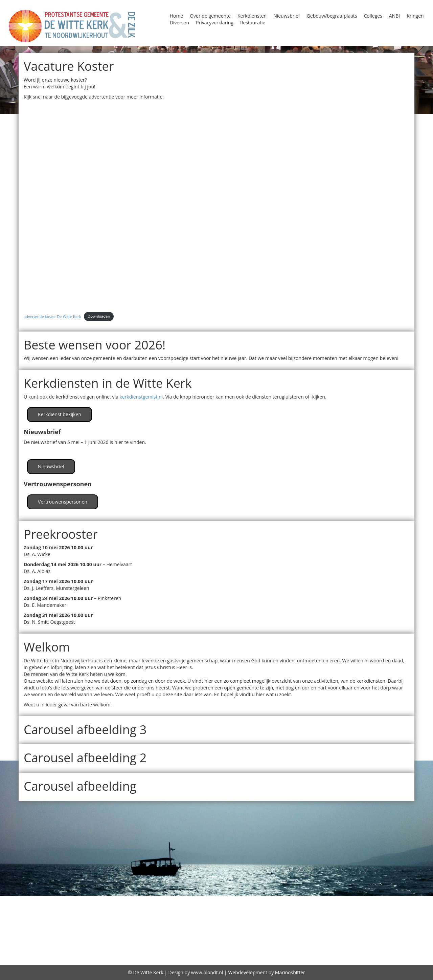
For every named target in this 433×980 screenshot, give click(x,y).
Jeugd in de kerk (403, 909)
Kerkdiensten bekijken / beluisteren (140, 917)
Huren (350, 909)
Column (385, 900)
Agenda (26, 900)
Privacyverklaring (215, 23)
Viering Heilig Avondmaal (161, 935)
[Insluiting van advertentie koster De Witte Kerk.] (216, 205)
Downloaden (99, 316)
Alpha (47, 900)
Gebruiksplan (265, 954)
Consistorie (415, 900)
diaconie (173, 954)
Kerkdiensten (252, 16)
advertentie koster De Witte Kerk (52, 316)
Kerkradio (248, 917)
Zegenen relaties (396, 935)
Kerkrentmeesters (292, 917)
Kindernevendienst (350, 917)
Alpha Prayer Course (88, 900)
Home (177, 16)
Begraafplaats (158, 900)
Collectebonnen (322, 900)
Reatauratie (43, 935)
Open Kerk (174, 926)
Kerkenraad (213, 917)
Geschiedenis (300, 909)
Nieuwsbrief (287, 16)
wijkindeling (318, 935)
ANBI (394, 16)
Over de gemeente (210, 16)
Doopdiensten (121, 909)
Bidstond (262, 900)
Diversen (179, 23)
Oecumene (140, 926)
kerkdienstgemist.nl (141, 397)
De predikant (264, 945)
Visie (207, 935)
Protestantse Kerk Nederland (383, 926)
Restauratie (253, 23)
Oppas (201, 926)
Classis (287, 900)
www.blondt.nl (207, 972)
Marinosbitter (290, 972)
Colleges (373, 16)
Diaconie (57, 909)
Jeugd (369, 909)
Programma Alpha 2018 (302, 926)
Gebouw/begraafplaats (332, 16)
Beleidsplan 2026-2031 (214, 900)
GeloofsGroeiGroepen (246, 909)
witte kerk (354, 935)
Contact (30, 909)
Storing (110, 935)
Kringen (415, 16)
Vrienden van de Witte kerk (257, 935)
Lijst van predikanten (52, 926)
